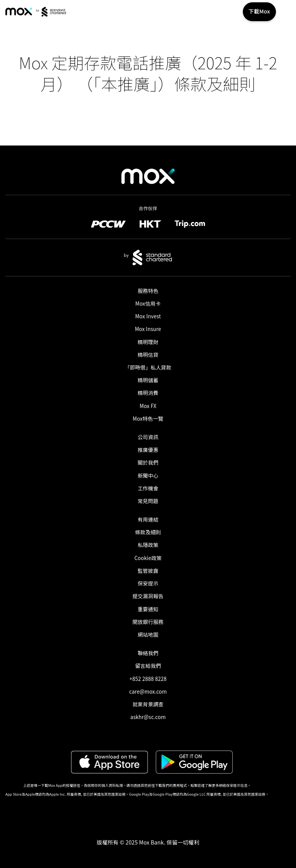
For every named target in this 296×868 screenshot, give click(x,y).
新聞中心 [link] (148, 476)
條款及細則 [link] (148, 532)
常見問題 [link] (148, 501)
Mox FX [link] (148, 406)
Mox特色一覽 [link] (148, 419)
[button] (148, 809)
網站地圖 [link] (148, 635)
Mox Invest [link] (148, 316)
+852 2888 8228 (148, 679)
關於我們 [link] (148, 462)
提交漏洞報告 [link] (148, 596)
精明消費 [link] (148, 393)
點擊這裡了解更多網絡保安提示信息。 (221, 785)
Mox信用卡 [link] (148, 304)
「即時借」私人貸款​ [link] (148, 367)
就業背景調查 (148, 704)
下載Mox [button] (259, 11)
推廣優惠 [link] (148, 450)
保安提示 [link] (148, 583)
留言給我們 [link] (148, 666)
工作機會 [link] (148, 488)
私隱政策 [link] (148, 545)
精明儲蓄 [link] (148, 380)
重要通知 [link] (148, 609)
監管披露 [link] (148, 571)
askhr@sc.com (148, 717)
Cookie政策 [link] (148, 558)
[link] (19, 12)
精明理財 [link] (148, 342)
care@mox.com (148, 692)
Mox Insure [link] (148, 329)
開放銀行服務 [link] (148, 622)
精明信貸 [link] (148, 355)
